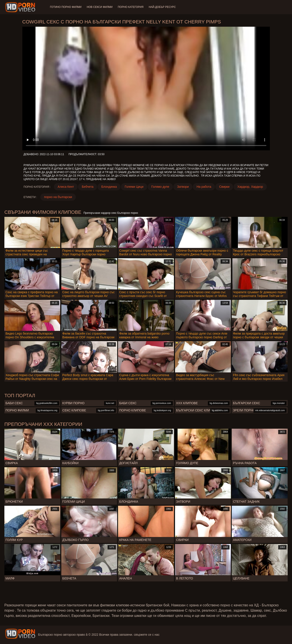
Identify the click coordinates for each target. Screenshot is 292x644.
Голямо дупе (160, 187)
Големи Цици (134, 187)
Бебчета (88, 187)
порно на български (58, 197)
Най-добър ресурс (162, 7)
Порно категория (131, 7)
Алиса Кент (66, 187)
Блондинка (109, 187)
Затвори (183, 187)
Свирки (224, 187)
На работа (204, 187)
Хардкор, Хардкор (250, 187)
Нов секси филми (100, 7)
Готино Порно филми (66, 7)
